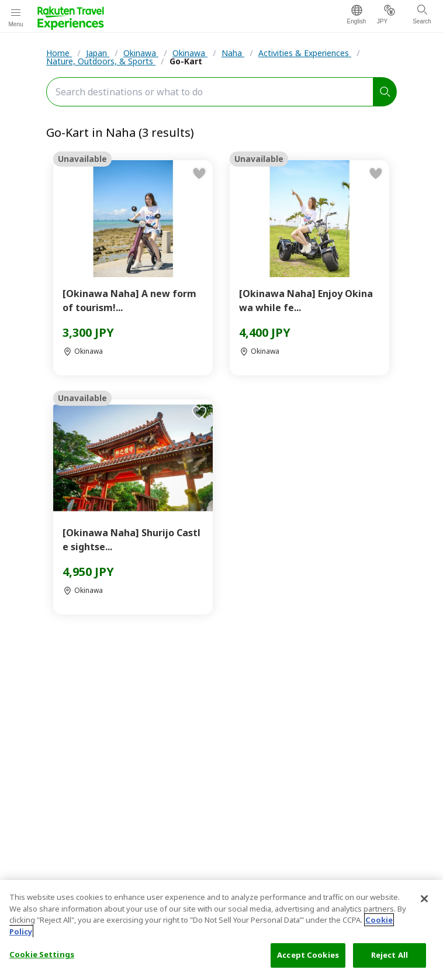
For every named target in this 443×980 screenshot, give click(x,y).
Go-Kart (186, 61)
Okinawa (141, 53)
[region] (221, 930)
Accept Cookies (308, 955)
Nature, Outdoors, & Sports (101, 61)
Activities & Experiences (305, 53)
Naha (233, 53)
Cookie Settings (42, 954)
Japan (98, 53)
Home (59, 53)
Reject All (390, 955)
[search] (385, 92)
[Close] (424, 899)
